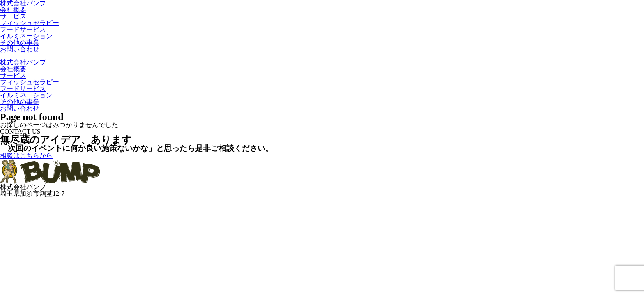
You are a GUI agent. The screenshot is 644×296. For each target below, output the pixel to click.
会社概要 (13, 10)
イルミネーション (26, 36)
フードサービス (23, 29)
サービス (13, 16)
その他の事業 (20, 43)
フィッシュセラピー (30, 23)
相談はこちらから (26, 156)
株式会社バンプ (23, 62)
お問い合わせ (20, 49)
